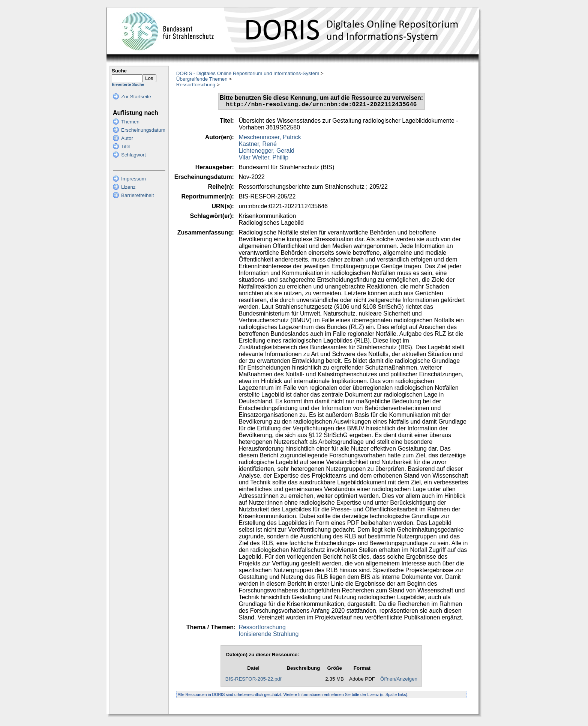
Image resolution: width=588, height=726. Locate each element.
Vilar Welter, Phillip (263, 159)
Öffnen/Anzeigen (399, 680)
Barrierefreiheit (137, 195)
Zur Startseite (136, 97)
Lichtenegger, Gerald (266, 152)
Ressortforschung (196, 85)
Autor (127, 138)
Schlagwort (133, 155)
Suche (119, 71)
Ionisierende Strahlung (268, 635)
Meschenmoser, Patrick (270, 139)
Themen (130, 122)
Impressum (133, 179)
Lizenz (128, 187)
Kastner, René (257, 145)
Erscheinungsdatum (143, 130)
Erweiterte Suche (128, 84)
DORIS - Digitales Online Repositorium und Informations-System (248, 73)
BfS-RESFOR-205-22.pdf (253, 680)
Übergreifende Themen (202, 79)
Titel (126, 147)
